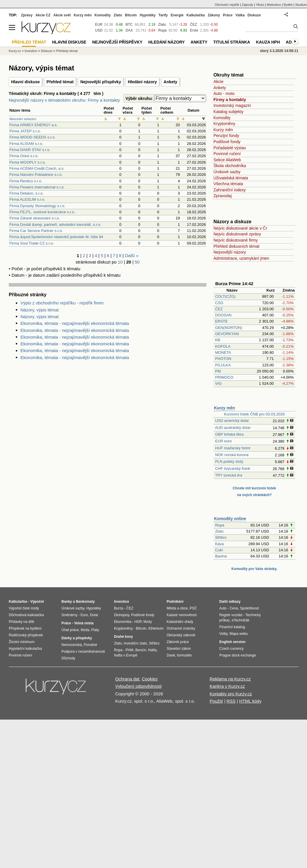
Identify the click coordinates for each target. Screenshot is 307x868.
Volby (223, 634)
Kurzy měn (223, 130)
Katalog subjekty (228, 112)
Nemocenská (72, 645)
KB (218, 340)
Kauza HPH (268, 42)
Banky (67, 602)
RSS (231, 701)
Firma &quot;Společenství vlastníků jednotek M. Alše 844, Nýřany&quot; (70, 237)
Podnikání (175, 602)
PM (218, 371)
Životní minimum (22, 642)
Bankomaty (85, 602)
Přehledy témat (67, 51)
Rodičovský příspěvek (26, 635)
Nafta (152, 650)
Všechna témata (228, 184)
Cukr (219, 550)
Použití (216, 701)
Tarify (163, 15)
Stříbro (221, 537)
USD (99, 30)
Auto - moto (224, 93)
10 (120, 262)
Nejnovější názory (230, 252)
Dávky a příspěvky (77, 638)
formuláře (184, 655)
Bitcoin (131, 15)
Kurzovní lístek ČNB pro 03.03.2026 (254, 414)
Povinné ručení (227, 154)
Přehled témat (60, 82)
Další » (132, 255)
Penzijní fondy (226, 136)
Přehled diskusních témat (236, 246)
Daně (171, 655)
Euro (84, 615)
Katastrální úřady (180, 622)
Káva (220, 544)
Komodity (222, 118)
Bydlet (288, 5)
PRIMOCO (225, 377)
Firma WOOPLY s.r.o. (27, 162)
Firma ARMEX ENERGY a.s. (33, 125)
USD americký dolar (232, 421)
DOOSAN (223, 315)
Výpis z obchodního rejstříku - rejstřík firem (62, 303)
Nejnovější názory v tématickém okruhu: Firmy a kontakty (64, 100)
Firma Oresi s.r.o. (24, 156)
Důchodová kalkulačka (26, 615)
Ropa (220, 525)
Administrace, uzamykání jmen (241, 258)
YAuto (260, 5)
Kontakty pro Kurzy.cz (231, 694)
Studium (301, 5)
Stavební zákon (179, 649)
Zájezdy (248, 5)
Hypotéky (148, 15)
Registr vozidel (231, 615)
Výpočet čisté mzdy (24, 608)
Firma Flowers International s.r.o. (37, 187)
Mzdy (148, 622)
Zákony (214, 15)
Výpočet (37, 602)
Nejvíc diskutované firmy (236, 240)
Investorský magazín (232, 105)
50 (137, 262)
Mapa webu (239, 634)
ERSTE (221, 321)
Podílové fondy (227, 142)
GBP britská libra (229, 434)
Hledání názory (142, 82)
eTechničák (241, 620)
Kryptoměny (224, 124)
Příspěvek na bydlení (25, 628)
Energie (177, 15)
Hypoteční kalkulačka (25, 649)
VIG (218, 383)
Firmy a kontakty (230, 100)
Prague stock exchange (238, 655)
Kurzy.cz (15, 51)
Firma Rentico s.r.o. (26, 181)
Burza (119, 608)
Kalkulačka (196, 15)
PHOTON (223, 359)
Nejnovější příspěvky (101, 82)
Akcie (218, 82)
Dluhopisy (122, 615)
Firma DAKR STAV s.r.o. (30, 150)
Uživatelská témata (231, 178)
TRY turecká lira (228, 475)
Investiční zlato (135, 643)
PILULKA (223, 365)
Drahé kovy (124, 637)
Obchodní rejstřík (227, 5)
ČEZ (219, 309)
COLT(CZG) (225, 296)
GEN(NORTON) (229, 328)
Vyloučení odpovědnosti (138, 686)
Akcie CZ (43, 15)
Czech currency (231, 649)
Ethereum (156, 628)
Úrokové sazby (227, 172)
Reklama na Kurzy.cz (230, 679)
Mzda (85, 630)
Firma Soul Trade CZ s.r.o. (32, 243)
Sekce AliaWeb (227, 160)
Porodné (90, 645)
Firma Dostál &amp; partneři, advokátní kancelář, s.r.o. (55, 225)
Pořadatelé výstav (230, 148)
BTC (129, 25)
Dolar (94, 615)
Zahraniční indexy (230, 190)
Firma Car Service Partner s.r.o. (36, 231)
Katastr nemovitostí (182, 615)
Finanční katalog (232, 627)
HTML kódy (250, 701)
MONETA (223, 352)
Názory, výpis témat (40, 310)
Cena (234, 608)
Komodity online (230, 519)
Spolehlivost (250, 608)
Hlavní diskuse (25, 82)
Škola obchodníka (230, 166)
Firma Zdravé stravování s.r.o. (35, 218)
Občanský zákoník (181, 635)
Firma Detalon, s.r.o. (26, 193)
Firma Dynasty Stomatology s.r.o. (37, 206)
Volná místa (84, 623)
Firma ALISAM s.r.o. (26, 144)
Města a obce (177, 608)
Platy (95, 630)
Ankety (171, 82)
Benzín (141, 650)
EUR (99, 25)
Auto (223, 608)
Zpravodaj (223, 196)
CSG (219, 303)
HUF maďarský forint (233, 448)
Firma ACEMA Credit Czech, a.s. (37, 168)
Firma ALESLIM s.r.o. (27, 199)
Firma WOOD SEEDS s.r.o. (32, 137)
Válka (240, 15)
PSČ (193, 608)
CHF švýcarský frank (233, 468)
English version (232, 642)
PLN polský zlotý (229, 461)
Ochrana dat (127, 679)
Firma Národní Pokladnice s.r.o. (36, 175)
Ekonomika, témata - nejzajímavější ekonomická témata (75, 323)
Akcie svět (62, 15)
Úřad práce (70, 630)
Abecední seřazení (23, 119)
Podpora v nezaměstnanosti (83, 652)
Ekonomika (123, 622)
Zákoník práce (178, 642)
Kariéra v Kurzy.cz (227, 686)
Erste (194, 30)
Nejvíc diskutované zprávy (237, 234)
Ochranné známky (181, 628)
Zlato (219, 531)
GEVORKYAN (227, 334)
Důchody (68, 658)
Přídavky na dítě (21, 622)
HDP (138, 622)
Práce (228, 15)
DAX (129, 30)
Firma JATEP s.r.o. (25, 131)
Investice (31, 51)
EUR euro (224, 441)
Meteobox (274, 5)
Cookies (150, 679)
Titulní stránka (232, 42)
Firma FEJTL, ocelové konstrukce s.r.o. (42, 212)
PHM (129, 650)
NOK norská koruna (232, 455)
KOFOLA (223, 346)
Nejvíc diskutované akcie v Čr (240, 228)
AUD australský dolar (233, 428)
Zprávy (27, 15)
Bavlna (221, 556)
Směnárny (69, 615)
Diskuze (254, 15)
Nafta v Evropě (126, 655)
